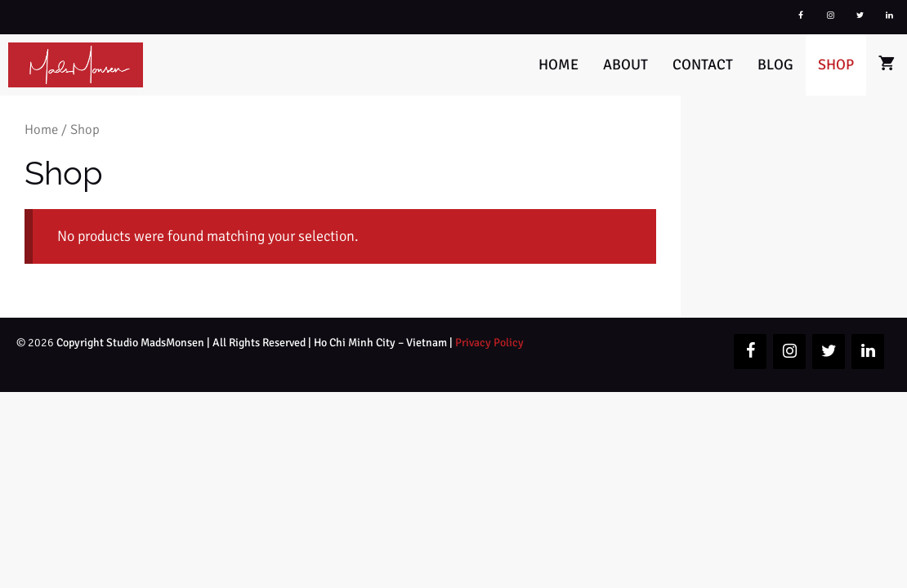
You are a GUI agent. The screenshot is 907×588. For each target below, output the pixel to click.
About (626, 65)
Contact (703, 65)
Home (558, 65)
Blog (775, 65)
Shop (836, 65)
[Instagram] (830, 16)
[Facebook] (801, 16)
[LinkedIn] (889, 16)
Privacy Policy (489, 343)
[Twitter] (860, 16)
